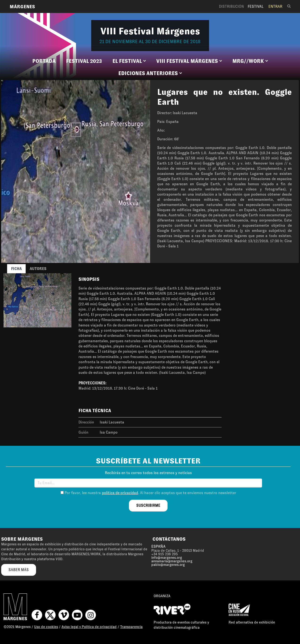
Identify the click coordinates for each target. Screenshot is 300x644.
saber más (19, 570)
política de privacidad (120, 493)
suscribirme (148, 505)
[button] (129, 61)
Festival (256, 6)
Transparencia (131, 627)
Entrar (275, 6)
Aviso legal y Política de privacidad (89, 627)
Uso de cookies (46, 627)
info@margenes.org (167, 558)
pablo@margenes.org (168, 565)
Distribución (231, 6)
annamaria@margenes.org (172, 561)
